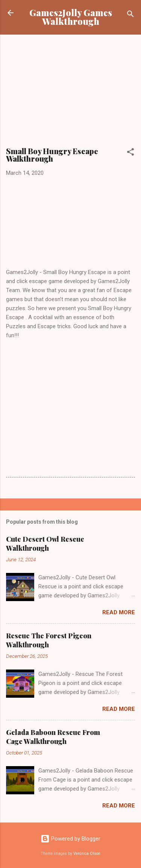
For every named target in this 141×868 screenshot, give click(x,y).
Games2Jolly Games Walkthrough (71, 17)
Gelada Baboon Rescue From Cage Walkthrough (53, 737)
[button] (130, 153)
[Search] (130, 15)
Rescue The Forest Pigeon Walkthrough (49, 640)
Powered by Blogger (70, 839)
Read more (119, 612)
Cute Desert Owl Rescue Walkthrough (45, 544)
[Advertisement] (71, 93)
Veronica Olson (87, 854)
